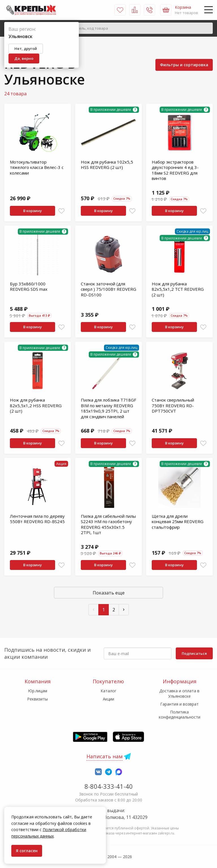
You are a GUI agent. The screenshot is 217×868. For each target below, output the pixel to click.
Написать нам (105, 756)
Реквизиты (37, 699)
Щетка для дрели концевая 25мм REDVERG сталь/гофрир (178, 522)
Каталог (108, 691)
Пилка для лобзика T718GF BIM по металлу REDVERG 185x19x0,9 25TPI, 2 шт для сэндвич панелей (108, 408)
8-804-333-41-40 (109, 786)
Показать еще (109, 593)
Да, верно (24, 58)
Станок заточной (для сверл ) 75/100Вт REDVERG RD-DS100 (108, 289)
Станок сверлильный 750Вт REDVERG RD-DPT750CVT (173, 405)
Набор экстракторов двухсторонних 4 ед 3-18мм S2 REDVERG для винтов (175, 170)
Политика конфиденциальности (180, 714)
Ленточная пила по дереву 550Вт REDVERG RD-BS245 (37, 519)
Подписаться (194, 653)
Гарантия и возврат (179, 704)
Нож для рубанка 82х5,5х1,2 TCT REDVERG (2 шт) (178, 289)
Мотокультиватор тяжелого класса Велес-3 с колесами (37, 167)
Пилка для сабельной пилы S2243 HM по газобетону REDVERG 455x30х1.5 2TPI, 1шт (108, 524)
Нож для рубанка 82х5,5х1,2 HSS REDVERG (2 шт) (36, 405)
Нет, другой (26, 49)
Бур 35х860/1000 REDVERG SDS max (29, 287)
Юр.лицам (38, 691)
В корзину (32, 211)
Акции (108, 699)
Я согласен (27, 851)
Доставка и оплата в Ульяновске (179, 693)
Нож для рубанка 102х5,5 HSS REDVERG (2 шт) (107, 165)
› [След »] (124, 609)
